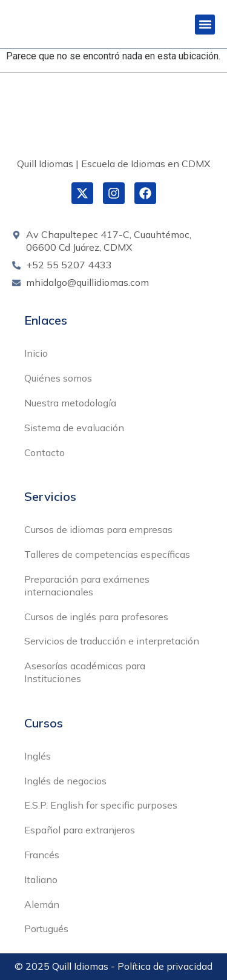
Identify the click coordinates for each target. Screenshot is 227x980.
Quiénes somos (58, 378)
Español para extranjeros (80, 830)
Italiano (41, 879)
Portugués (46, 929)
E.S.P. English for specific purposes (101, 805)
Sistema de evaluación (74, 428)
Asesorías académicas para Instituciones (85, 672)
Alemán (42, 904)
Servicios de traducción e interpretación (112, 641)
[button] (205, 25)
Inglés (38, 756)
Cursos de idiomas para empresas (98, 529)
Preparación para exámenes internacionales (87, 585)
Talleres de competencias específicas (107, 554)
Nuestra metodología (70, 403)
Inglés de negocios (65, 781)
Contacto (44, 452)
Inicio (36, 353)
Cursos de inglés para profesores (96, 617)
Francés (42, 855)
